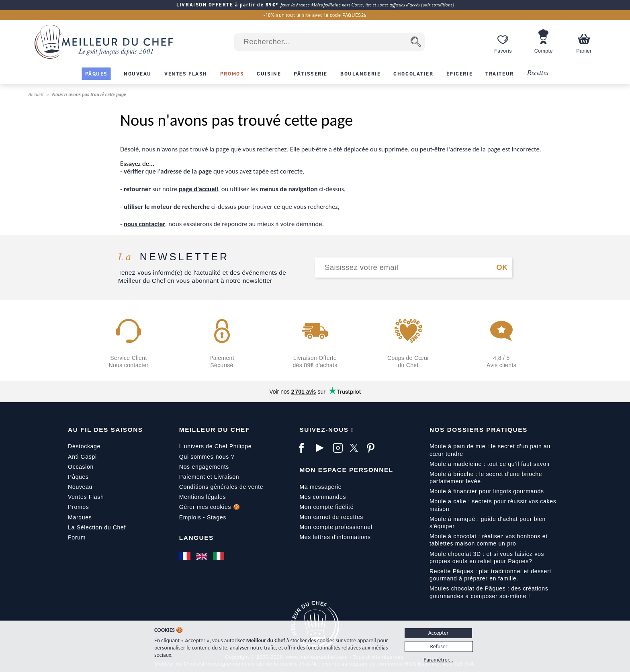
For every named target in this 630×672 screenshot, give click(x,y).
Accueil (37, 94)
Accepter (439, 633)
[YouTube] (323, 448)
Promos (78, 507)
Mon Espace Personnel (346, 470)
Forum (77, 537)
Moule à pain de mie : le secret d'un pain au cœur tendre (490, 450)
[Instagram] (340, 448)
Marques (80, 517)
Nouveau (80, 487)
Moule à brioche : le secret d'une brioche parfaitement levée (486, 478)
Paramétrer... (438, 660)
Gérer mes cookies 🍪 (210, 507)
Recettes (538, 73)
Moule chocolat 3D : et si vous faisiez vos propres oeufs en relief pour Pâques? (487, 558)
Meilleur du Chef (215, 430)
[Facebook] (306, 448)
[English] (202, 556)
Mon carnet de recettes (331, 517)
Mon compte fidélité (326, 507)
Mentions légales (202, 497)
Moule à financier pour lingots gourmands (487, 491)
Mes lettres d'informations (335, 537)
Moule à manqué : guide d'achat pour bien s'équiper (488, 523)
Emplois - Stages (203, 517)
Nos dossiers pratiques (479, 430)
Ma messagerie (320, 487)
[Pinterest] (373, 448)
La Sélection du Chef (97, 527)
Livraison (227, 477)
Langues (196, 538)
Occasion (81, 467)
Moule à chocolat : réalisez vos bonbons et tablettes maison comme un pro (489, 540)
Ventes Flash (86, 497)
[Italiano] (219, 556)
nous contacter (144, 224)
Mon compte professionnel (336, 527)
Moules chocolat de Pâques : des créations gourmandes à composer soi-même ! (489, 592)
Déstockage (84, 446)
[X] (356, 448)
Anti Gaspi (82, 457)
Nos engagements (204, 467)
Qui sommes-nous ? (207, 457)
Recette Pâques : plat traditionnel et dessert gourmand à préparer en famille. (490, 575)
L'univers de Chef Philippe (215, 446)
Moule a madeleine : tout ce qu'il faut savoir (490, 464)
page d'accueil (198, 189)
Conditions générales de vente (221, 487)
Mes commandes (323, 497)
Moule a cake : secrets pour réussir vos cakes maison (493, 505)
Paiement (192, 477)
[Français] (186, 556)
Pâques (78, 477)
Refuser (439, 646)
